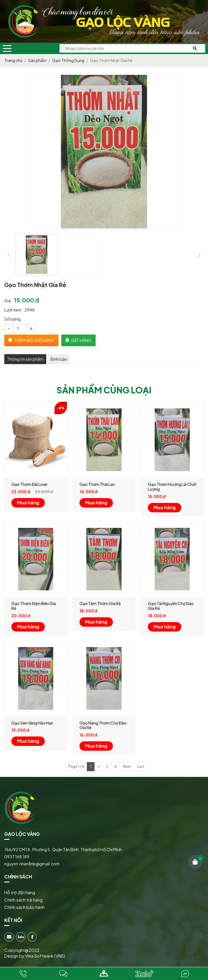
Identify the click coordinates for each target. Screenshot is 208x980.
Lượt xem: (13, 310)
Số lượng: (13, 319)
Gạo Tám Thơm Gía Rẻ (100, 603)
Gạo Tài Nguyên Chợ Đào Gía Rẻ (171, 606)
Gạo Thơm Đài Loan (29, 484)
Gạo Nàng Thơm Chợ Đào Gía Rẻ (103, 725)
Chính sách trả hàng (23, 900)
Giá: (8, 301)
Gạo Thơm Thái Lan (97, 484)
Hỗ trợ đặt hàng (20, 892)
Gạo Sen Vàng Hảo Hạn (32, 723)
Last (141, 766)
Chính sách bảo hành (24, 907)
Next (127, 766)
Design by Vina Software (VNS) (35, 956)
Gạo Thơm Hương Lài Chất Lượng (172, 487)
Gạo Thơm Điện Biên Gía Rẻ (34, 606)
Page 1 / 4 (76, 766)
